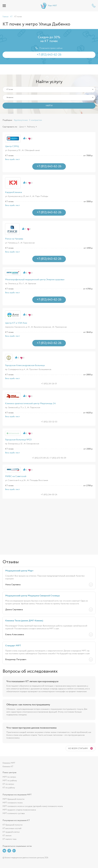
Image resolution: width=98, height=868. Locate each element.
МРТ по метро (9, 777)
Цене (21, 127)
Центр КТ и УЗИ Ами (16, 323)
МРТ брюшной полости (13, 799)
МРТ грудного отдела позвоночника (19, 810)
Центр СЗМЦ (12, 146)
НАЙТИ (49, 106)
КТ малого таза (9, 839)
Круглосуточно (21, 120)
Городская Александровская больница (25, 365)
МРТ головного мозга (13, 803)
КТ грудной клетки (11, 832)
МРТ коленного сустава (14, 813)
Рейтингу (31, 127)
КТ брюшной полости (13, 825)
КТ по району (9, 788)
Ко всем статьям (78, 748)
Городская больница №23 (18, 440)
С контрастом (35, 120)
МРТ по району (10, 781)
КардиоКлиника (14, 192)
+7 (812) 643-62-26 (94, 6)
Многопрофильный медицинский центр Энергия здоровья (35, 280)
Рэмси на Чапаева (14, 239)
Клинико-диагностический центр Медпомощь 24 (30, 403)
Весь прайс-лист (13, 159)
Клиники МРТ (9, 763)
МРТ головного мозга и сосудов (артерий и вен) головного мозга (33, 806)
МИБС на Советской (16, 476)
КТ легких (7, 836)
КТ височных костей (12, 828)
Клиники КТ (8, 767)
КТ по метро (8, 784)
